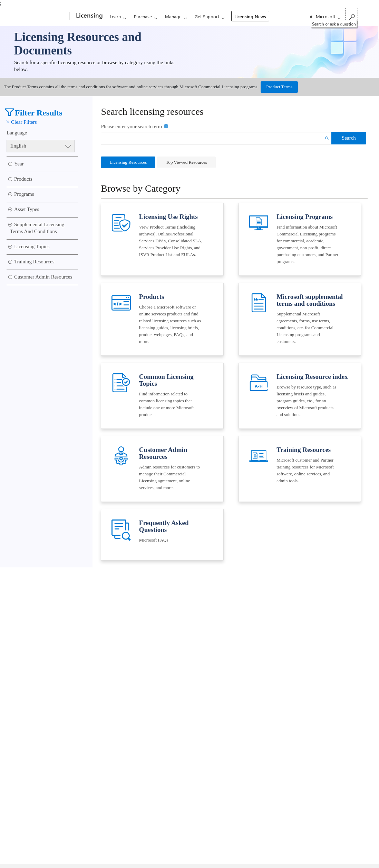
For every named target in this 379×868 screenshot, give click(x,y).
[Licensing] (89, 17)
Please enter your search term (135, 126)
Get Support (207, 16)
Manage (173, 16)
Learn (115, 16)
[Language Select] (41, 146)
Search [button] (349, 138)
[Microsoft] (43, 17)
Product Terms (279, 87)
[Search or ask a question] (352, 16)
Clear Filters (22, 122)
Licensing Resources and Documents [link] (78, 44)
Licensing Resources (128, 162)
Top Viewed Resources (186, 162)
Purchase (143, 16)
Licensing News (250, 16)
